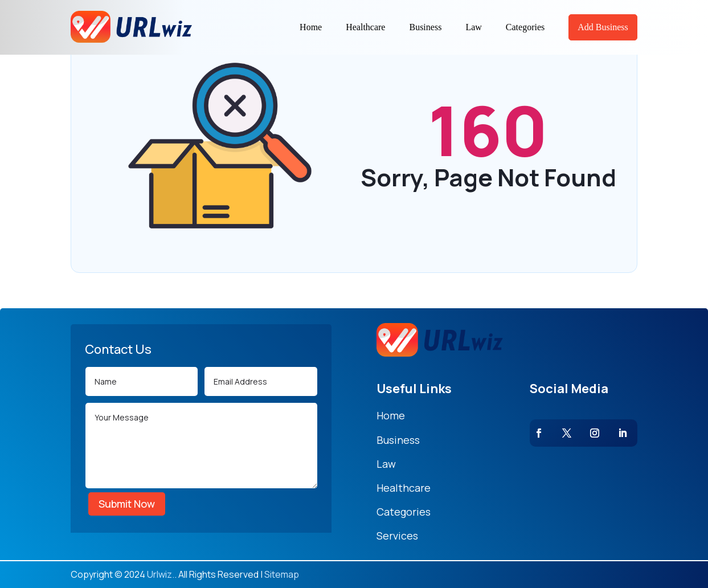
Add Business (603, 27)
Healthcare (365, 27)
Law (473, 27)
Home (311, 27)
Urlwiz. (161, 574)
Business (425, 27)
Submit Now (127, 504)
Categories (525, 27)
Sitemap (282, 574)
